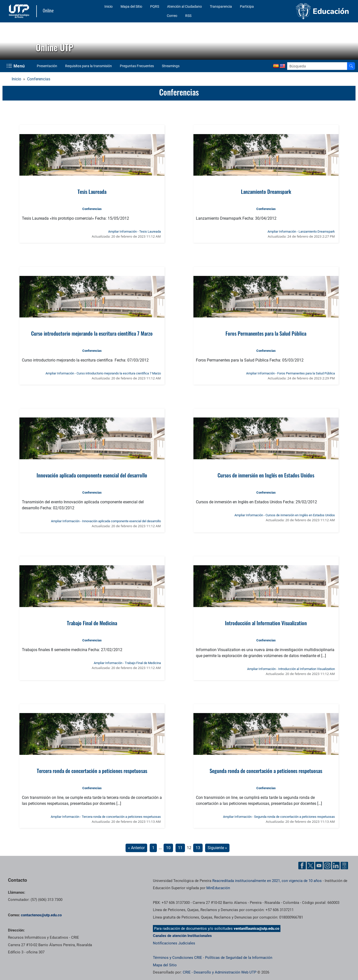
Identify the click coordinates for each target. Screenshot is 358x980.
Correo (172, 16)
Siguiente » (217, 848)
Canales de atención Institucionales (182, 936)
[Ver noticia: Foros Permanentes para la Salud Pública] (266, 297)
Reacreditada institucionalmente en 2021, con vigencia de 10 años (267, 881)
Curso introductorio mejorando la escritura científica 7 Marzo (92, 333)
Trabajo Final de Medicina (92, 623)
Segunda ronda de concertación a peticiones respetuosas (266, 771)
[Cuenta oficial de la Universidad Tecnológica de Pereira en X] (311, 866)
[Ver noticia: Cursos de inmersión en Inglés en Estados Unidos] (266, 438)
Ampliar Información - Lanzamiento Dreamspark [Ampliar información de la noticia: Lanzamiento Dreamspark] (301, 232)
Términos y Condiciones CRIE (178, 958)
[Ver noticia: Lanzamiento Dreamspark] (266, 155)
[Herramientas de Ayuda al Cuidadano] (344, 866)
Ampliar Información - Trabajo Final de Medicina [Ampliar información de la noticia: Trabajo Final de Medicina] (127, 663)
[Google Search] (317, 66)
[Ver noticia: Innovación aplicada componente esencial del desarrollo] (92, 438)
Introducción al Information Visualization (266, 623)
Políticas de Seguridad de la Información (239, 958)
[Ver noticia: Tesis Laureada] (92, 155)
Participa (247, 6)
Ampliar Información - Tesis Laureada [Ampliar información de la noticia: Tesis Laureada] (134, 232)
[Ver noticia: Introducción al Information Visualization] (266, 586)
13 (198, 848)
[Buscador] (351, 66)
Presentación (47, 66)
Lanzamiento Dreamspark (266, 191)
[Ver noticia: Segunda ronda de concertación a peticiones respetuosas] (266, 734)
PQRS (155, 6)
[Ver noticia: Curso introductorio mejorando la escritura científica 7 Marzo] (92, 297)
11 (180, 848)
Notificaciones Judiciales (174, 943)
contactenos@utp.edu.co (41, 915)
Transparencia (221, 6)
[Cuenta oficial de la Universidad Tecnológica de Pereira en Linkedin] (336, 866)
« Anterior (136, 848)
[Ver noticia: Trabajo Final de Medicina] (92, 586)
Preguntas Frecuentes (137, 66)
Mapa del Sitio (131, 6)
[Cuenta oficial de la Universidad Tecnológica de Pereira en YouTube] (319, 866)
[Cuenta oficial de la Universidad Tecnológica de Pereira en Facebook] (302, 866)
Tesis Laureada (92, 191)
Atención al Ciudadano (184, 6)
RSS (188, 16)
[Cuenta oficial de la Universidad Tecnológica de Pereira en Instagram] (327, 866)
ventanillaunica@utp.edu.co (256, 928)
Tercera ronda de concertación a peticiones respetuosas (92, 771)
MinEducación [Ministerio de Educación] (218, 888)
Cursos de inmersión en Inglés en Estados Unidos (266, 475)
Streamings (171, 66)
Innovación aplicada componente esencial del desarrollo (92, 475)
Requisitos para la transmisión (89, 66)
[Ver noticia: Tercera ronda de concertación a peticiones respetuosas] (92, 734)
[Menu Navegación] (16, 66)
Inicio (109, 6)
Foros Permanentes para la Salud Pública (266, 333)
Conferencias (39, 79)
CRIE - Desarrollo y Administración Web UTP (220, 972)
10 (168, 848)
